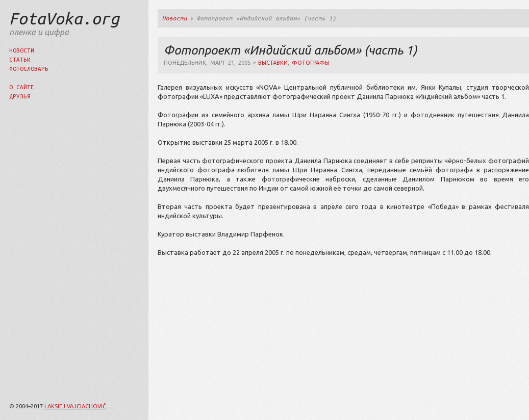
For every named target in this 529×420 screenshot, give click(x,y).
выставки (273, 63)
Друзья (20, 96)
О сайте (22, 87)
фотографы (311, 63)
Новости (22, 50)
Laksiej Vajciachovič (75, 406)
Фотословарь (29, 69)
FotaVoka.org (64, 18)
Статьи (20, 59)
